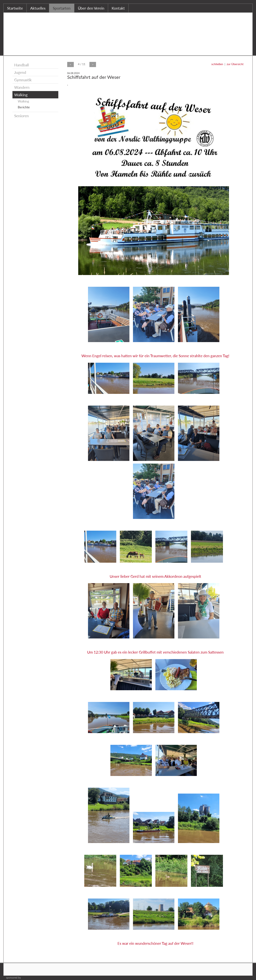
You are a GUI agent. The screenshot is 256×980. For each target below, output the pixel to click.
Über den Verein (91, 8)
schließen (217, 64)
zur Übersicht (235, 64)
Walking (21, 95)
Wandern (22, 87)
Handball (22, 65)
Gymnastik (23, 80)
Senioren (22, 116)
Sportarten (62, 8)
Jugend (20, 72)
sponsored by (13, 978)
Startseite (15, 8)
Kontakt (118, 8)
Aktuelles (38, 8)
